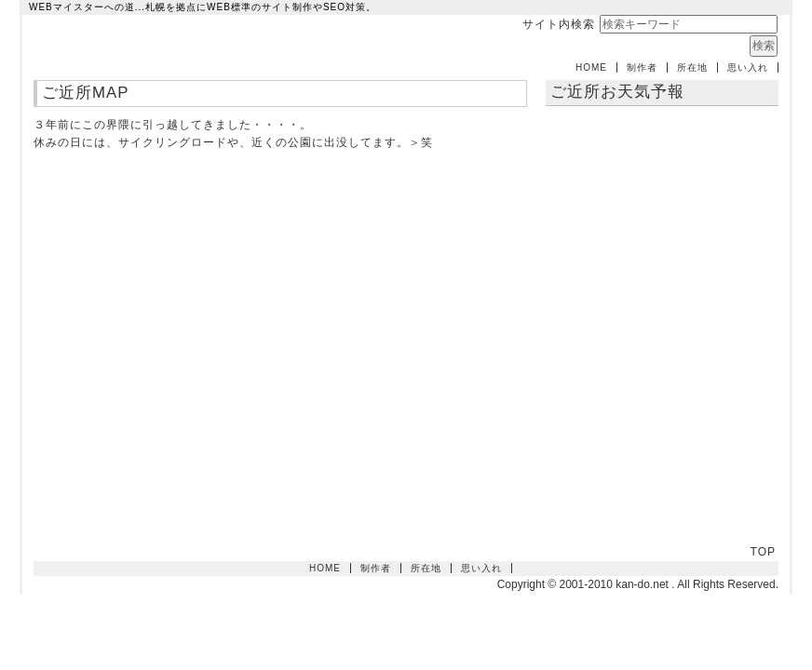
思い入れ (748, 67)
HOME (591, 67)
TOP (763, 552)
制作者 (642, 67)
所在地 (692, 67)
